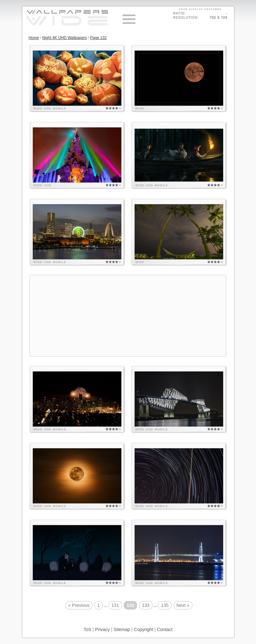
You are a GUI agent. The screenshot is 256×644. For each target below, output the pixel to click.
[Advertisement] (128, 316)
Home (34, 38)
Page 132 (98, 38)
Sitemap (122, 629)
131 (115, 605)
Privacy (102, 629)
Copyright (144, 629)
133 (146, 605)
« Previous (79, 605)
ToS (87, 629)
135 (165, 605)
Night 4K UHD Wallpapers (65, 38)
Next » (183, 605)
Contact (165, 629)
